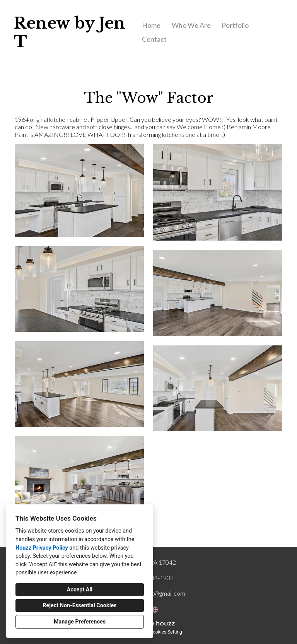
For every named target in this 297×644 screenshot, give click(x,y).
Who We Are (191, 25)
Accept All (80, 590)
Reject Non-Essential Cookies (79, 606)
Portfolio (235, 25)
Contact (154, 39)
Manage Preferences (80, 622)
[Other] (155, 610)
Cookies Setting (166, 632)
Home (151, 25)
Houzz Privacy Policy (42, 548)
